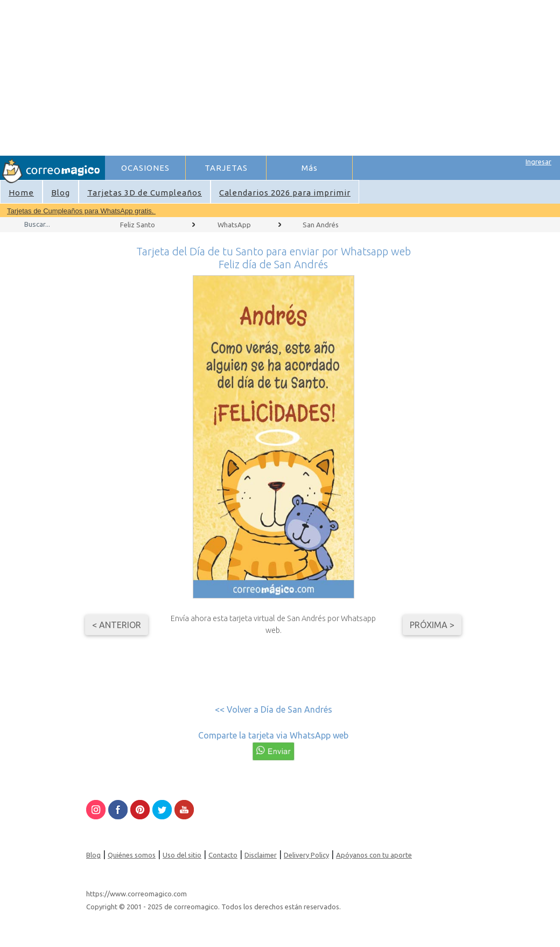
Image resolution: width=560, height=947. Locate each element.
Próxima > (432, 625)
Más (310, 168)
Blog (61, 193)
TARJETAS (226, 168)
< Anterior (117, 625)
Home (21, 193)
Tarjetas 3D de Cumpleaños (145, 193)
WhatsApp (234, 225)
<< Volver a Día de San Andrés (274, 709)
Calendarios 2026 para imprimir (285, 193)
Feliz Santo (138, 225)
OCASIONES (145, 168)
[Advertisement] (260, 76)
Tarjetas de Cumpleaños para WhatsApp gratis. (81, 211)
